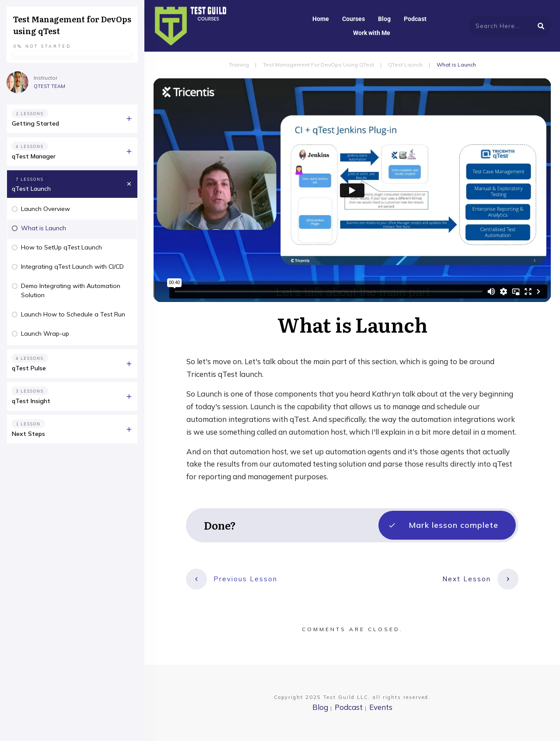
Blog (320, 707)
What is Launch (44, 228)
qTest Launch (31, 189)
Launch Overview (45, 209)
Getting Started (35, 123)
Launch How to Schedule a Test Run (73, 314)
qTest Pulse (29, 368)
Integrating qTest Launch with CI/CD (72, 267)
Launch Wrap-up (45, 334)
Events (381, 707)
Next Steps (28, 434)
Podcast (349, 707)
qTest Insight (31, 401)
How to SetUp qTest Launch (61, 247)
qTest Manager (34, 156)
